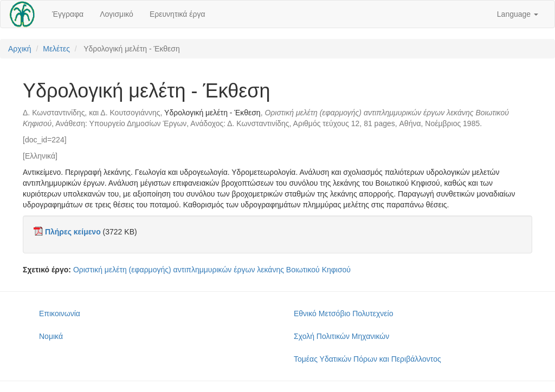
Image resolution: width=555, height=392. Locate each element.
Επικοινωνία (60, 313)
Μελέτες (56, 49)
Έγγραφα (68, 14)
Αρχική (20, 49)
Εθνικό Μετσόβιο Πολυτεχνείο (343, 313)
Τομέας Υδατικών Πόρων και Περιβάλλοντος (367, 359)
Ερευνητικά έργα (178, 14)
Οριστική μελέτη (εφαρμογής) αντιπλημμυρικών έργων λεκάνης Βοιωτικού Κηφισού (212, 270)
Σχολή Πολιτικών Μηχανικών (341, 336)
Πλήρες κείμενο (73, 232)
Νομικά (51, 336)
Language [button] (518, 14)
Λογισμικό (117, 14)
